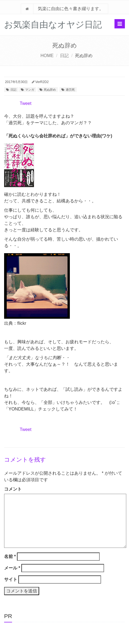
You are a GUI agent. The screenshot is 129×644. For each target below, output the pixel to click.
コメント (13, 489)
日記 (64, 56)
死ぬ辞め (50, 90)
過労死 (70, 90)
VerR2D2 (42, 82)
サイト (11, 579)
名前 (10, 556)
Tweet (26, 103)
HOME (47, 56)
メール (12, 568)
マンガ (30, 90)
